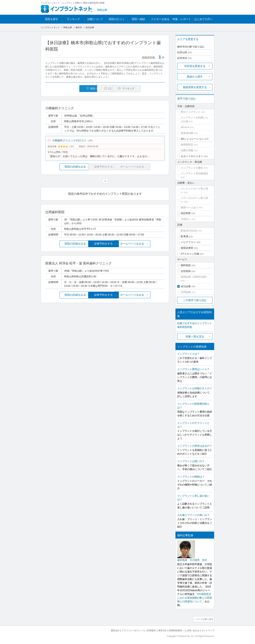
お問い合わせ (191, 630)
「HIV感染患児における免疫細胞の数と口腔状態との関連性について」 (195, 598)
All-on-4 (185, 127)
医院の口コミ (117, 19)
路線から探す (195, 77)
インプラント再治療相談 (194, 173)
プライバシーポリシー (126, 630)
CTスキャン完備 (190, 254)
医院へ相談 (138, 19)
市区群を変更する (195, 66)
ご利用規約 (146, 630)
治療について (95, 19)
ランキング (73, 19)
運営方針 (159, 630)
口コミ (107, 89)
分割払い (186, 219)
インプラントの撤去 (192, 168)
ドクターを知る (160, 19)
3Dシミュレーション (192, 139)
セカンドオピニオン (192, 156)
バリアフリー (188, 242)
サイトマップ (207, 630)
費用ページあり (189, 207)
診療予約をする (105, 245)
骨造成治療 (187, 133)
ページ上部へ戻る (204, 619)
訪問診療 (186, 292)
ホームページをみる (145, 245)
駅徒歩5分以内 (189, 231)
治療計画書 (187, 150)
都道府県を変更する (195, 87)
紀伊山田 (185, 52)
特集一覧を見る (195, 336)
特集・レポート (182, 19)
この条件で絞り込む (195, 300)
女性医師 (186, 271)
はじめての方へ (204, 19)
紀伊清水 (185, 58)
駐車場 (185, 236)
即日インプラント (191, 112)
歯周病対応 (187, 145)
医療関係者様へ (174, 630)
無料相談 (186, 265)
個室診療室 (187, 248)
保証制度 (186, 213)
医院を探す (52, 19)
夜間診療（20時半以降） (195, 277)
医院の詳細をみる (65, 168)
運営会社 (108, 630)
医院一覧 (70, 89)
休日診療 (186, 286)
